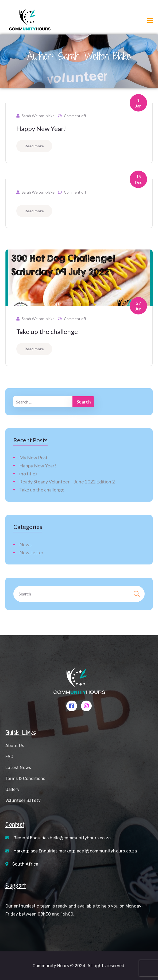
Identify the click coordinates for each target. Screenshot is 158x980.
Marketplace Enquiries (75, 851)
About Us (15, 746)
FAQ (9, 757)
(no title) (28, 474)
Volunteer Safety (23, 800)
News (25, 544)
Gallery (12, 789)
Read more (34, 146)
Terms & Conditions (25, 779)
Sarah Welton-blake (38, 116)
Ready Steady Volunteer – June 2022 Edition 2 (67, 482)
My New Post (33, 458)
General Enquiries (62, 838)
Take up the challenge (47, 331)
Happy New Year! (41, 128)
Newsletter (31, 552)
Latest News (18, 768)
